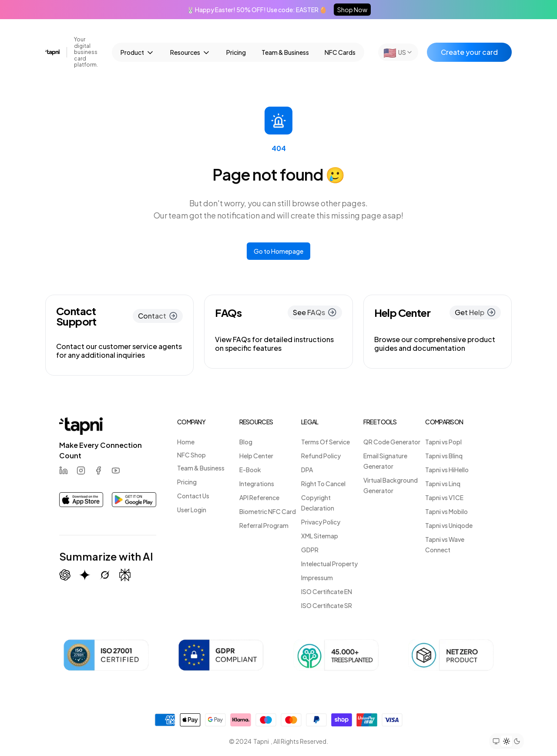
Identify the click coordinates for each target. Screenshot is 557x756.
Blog (246, 442)
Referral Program (264, 525)
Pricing (236, 52)
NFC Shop (191, 455)
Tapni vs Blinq (444, 456)
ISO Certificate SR (327, 605)
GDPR (310, 550)
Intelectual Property (329, 564)
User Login (192, 510)
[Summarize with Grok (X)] (105, 575)
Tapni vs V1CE (444, 497)
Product (138, 53)
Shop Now (352, 10)
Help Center (256, 456)
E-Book (250, 470)
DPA (307, 470)
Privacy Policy (321, 522)
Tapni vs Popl (443, 442)
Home (186, 442)
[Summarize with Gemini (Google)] (85, 575)
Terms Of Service (325, 442)
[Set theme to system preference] (496, 741)
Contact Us (193, 496)
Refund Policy (321, 456)
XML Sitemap (320, 536)
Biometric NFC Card (268, 511)
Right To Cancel (323, 484)
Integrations (257, 484)
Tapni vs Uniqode (449, 525)
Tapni (261, 741)
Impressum (317, 578)
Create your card (469, 52)
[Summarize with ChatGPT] (65, 575)
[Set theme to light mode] (507, 741)
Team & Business (285, 52)
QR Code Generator (392, 442)
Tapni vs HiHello (447, 470)
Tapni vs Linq (443, 484)
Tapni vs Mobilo (446, 511)
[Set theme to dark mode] (517, 741)
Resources (190, 53)
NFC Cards (340, 52)
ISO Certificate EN (327, 591)
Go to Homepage (278, 251)
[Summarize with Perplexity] (125, 575)
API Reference (259, 497)
